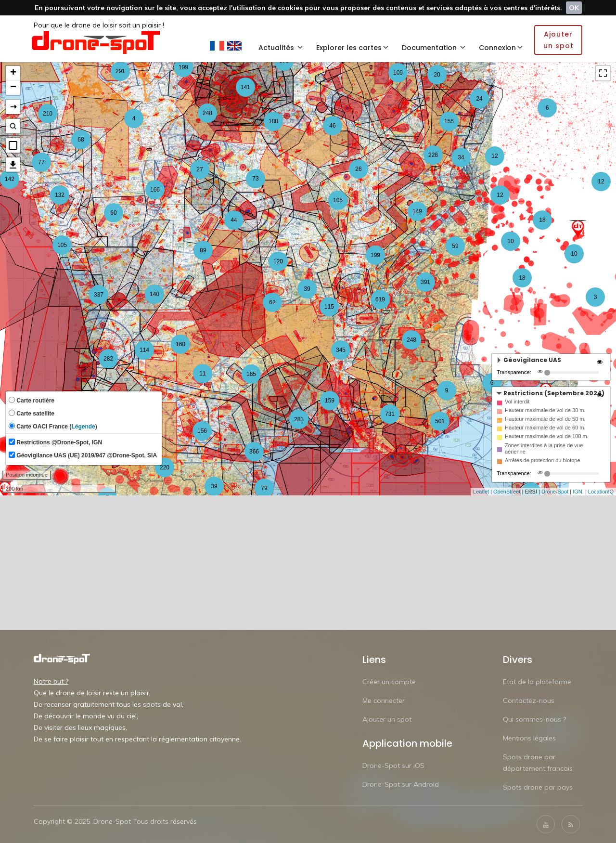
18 (522, 278)
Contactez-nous (529, 700)
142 (10, 179)
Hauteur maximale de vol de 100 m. (547, 436)
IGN (577, 492)
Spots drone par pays (538, 787)
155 (449, 121)
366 (254, 452)
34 (461, 157)
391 (425, 282)
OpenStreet (507, 492)
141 (245, 87)
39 (214, 486)
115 (329, 307)
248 (207, 113)
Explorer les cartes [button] (352, 48)
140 (154, 294)
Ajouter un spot (387, 719)
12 (500, 195)
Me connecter (384, 700)
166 (155, 190)
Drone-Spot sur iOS (393, 765)
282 (108, 359)
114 (144, 350)
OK (574, 8)
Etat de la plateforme (537, 682)
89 (203, 250)
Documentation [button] (434, 48)
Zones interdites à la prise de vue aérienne (544, 448)
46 (332, 126)
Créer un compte (389, 682)
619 (380, 299)
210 (48, 114)
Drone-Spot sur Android (401, 784)
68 (81, 140)
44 (234, 220)
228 (433, 155)
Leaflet (481, 492)
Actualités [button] (281, 48)
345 (341, 350)
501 (440, 421)
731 (390, 414)
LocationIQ (601, 492)
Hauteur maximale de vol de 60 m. (545, 428)
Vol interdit (517, 402)
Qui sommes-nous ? (534, 719)
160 (180, 344)
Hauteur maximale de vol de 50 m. (545, 419)
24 (479, 99)
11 (202, 374)
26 (358, 169)
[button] (13, 145)
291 (120, 71)
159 (330, 401)
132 (60, 195)
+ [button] (13, 73)
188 (273, 121)
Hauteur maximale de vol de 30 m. (545, 410)
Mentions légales (529, 738)
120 (278, 261)
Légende (83, 427)
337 (99, 295)
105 (338, 200)
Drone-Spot (555, 492)
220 (165, 467)
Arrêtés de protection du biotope (543, 460)
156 (202, 431)
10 (510, 241)
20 (437, 75)
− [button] (13, 88)
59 (455, 246)
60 (113, 213)
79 (264, 488)
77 (41, 162)
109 (398, 73)
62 (272, 302)
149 (417, 211)
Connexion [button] (501, 48)
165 (251, 374)
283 (299, 419)
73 (255, 179)
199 (183, 67)
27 (199, 169)
